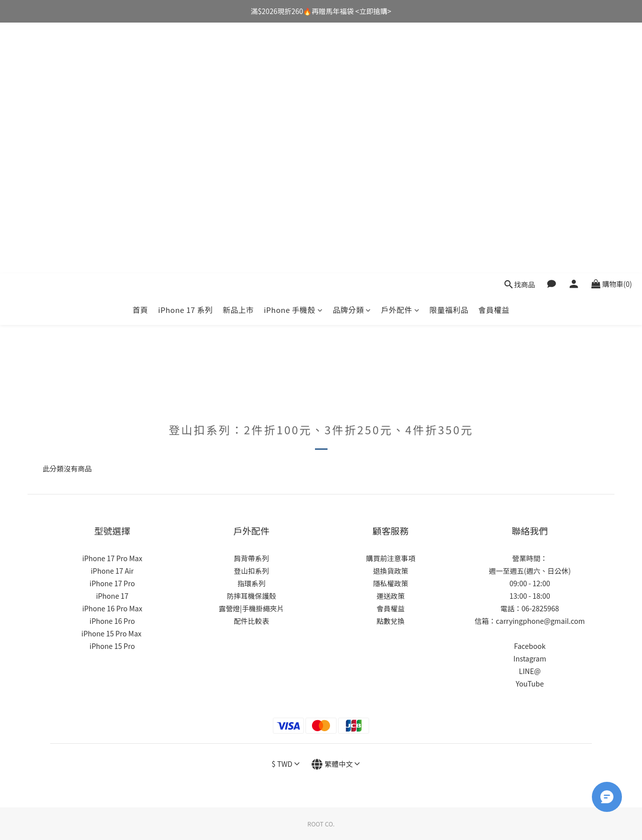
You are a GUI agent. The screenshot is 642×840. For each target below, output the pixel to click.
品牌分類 (352, 59)
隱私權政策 (391, 583)
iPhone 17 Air (112, 571)
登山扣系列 (251, 571)
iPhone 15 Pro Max (111, 633)
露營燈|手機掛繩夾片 (251, 608)
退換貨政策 (391, 571)
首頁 (140, 59)
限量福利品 (449, 59)
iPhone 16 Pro (112, 621)
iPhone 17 (112, 596)
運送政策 (391, 596)
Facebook (530, 646)
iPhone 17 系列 (185, 59)
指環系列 (251, 583)
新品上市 (238, 59)
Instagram (530, 658)
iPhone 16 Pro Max (112, 608)
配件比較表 (251, 621)
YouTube (530, 684)
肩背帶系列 (251, 558)
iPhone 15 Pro (112, 646)
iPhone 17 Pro (112, 583)
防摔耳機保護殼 (251, 596)
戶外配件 (400, 59)
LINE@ (530, 671)
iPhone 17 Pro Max (112, 558)
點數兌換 (391, 621)
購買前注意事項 (391, 558)
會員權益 (494, 59)
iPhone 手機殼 (293, 59)
